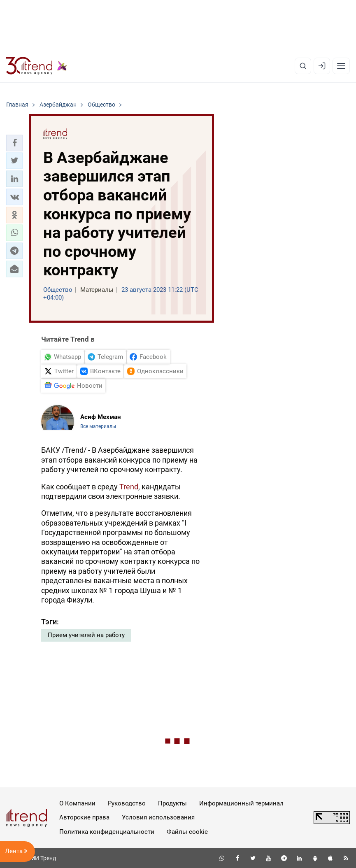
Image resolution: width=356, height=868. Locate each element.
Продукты (172, 803)
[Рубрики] (341, 66)
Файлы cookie (187, 832)
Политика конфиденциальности (107, 832)
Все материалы (98, 426)
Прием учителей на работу (86, 635)
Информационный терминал (241, 803)
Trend (129, 487)
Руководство (127, 803)
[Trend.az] (37, 66)
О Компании (77, 803)
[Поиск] (303, 66)
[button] (14, 143)
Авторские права (84, 817)
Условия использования (158, 817)
